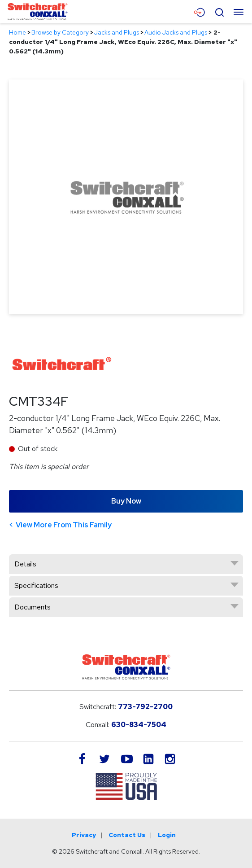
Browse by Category (60, 32)
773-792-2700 (145, 707)
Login (167, 835)
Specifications (36, 585)
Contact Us (127, 835)
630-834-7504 (139, 725)
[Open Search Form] (219, 11)
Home (17, 32)
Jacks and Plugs (117, 32)
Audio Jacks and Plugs (176, 32)
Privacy (84, 835)
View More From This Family (64, 525)
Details (25, 564)
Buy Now (126, 501)
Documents (33, 607)
